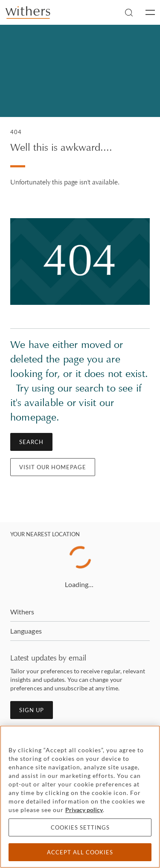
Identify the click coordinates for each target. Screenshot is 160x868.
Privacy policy (84, 810)
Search (31, 442)
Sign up (32, 710)
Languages (26, 631)
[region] (80, 797)
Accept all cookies (80, 852)
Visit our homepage (53, 467)
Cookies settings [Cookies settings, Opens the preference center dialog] (80, 827)
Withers (22, 612)
